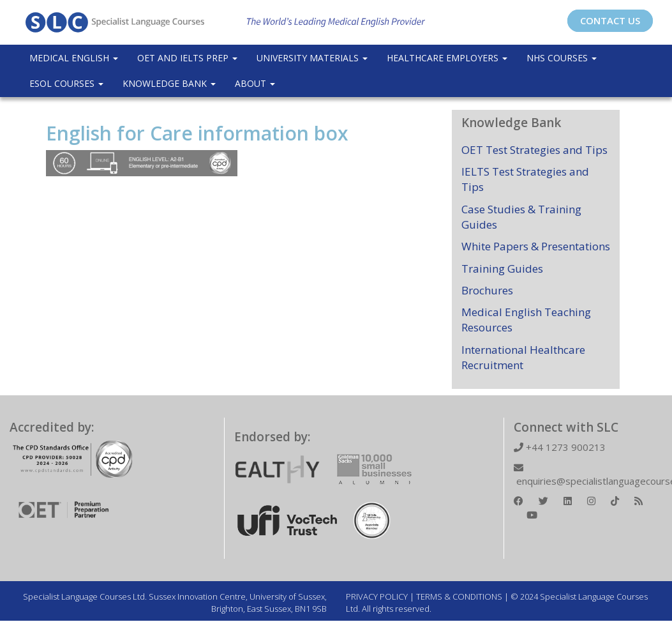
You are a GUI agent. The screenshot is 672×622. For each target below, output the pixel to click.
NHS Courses (562, 58)
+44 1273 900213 (560, 447)
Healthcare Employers (447, 58)
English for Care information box (197, 133)
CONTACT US (610, 20)
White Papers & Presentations (536, 246)
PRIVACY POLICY (377, 596)
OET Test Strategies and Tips (534, 150)
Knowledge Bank (169, 83)
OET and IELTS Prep (187, 58)
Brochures (487, 290)
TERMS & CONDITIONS (459, 596)
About (255, 83)
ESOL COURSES (66, 83)
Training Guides (502, 269)
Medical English (74, 58)
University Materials (312, 58)
